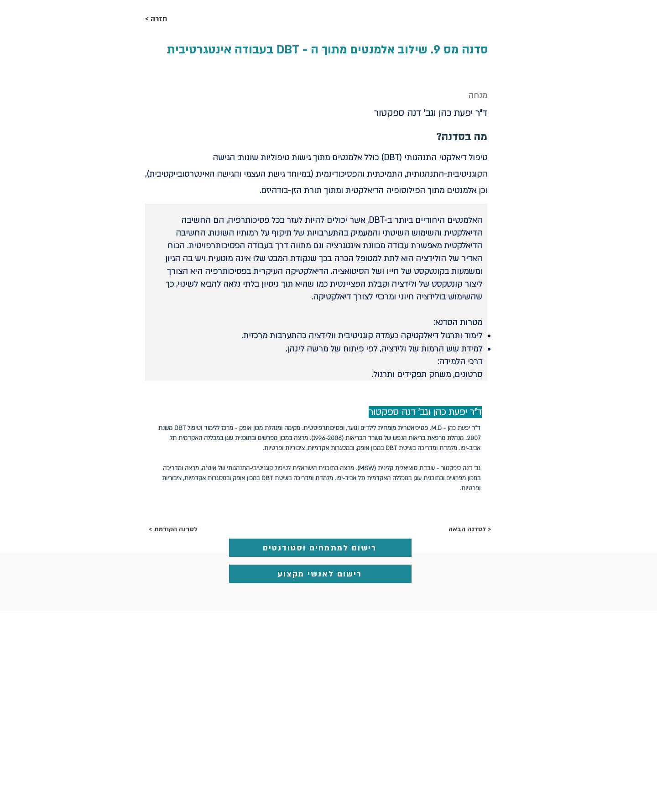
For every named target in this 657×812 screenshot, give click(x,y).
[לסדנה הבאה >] (468, 529)
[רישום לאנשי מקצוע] (320, 574)
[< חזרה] (175, 19)
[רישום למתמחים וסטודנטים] (320, 548)
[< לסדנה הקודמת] (179, 529)
